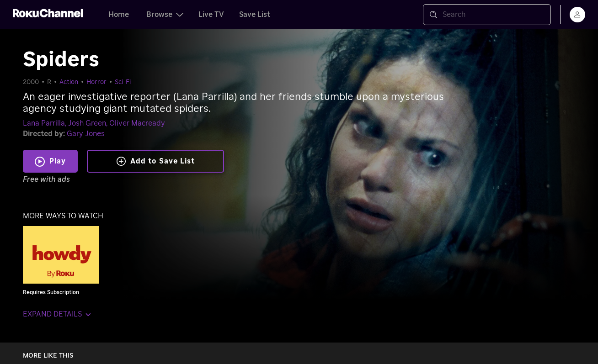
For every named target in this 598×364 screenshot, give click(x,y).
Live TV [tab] (211, 15)
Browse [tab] (165, 15)
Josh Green (87, 123)
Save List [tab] (255, 15)
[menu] (577, 15)
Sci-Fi (123, 82)
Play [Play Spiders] (58, 161)
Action (69, 82)
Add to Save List (156, 161)
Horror (96, 82)
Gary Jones (86, 134)
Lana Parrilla (44, 123)
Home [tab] (119, 15)
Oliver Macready (137, 123)
